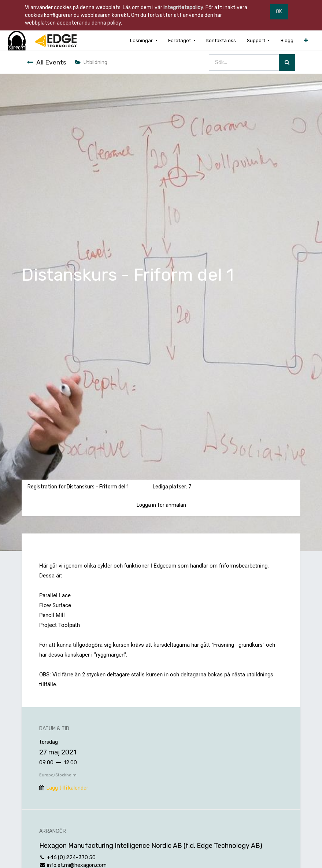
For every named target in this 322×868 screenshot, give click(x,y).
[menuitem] (221, 40)
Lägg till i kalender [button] (67, 788)
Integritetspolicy (183, 8)
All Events (47, 62)
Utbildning (91, 62)
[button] (306, 40)
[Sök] (287, 62)
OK (279, 12)
